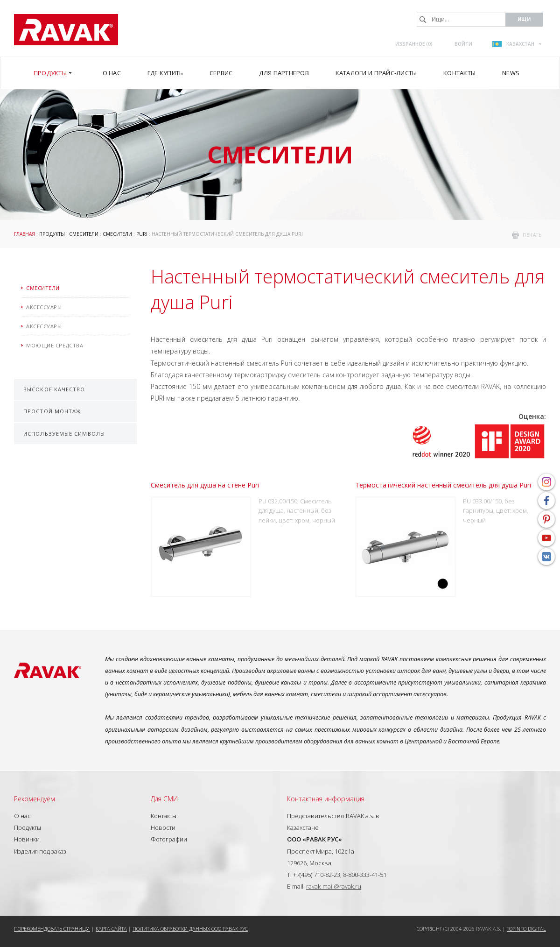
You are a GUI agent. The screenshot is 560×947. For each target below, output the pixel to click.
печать (532, 235)
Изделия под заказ (40, 851)
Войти (463, 44)
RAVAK (66, 30)
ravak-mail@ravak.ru (334, 886)
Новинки (27, 839)
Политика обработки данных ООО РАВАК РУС (190, 929)
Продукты (52, 234)
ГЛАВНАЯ (24, 234)
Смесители (84, 234)
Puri (142, 234)
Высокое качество (54, 389)
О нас (22, 816)
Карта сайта (111, 929)
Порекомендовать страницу (52, 929)
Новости (163, 827)
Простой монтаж (52, 411)
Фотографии (169, 839)
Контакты (164, 816)
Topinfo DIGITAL (526, 929)
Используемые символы (64, 434)
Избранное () (414, 44)
